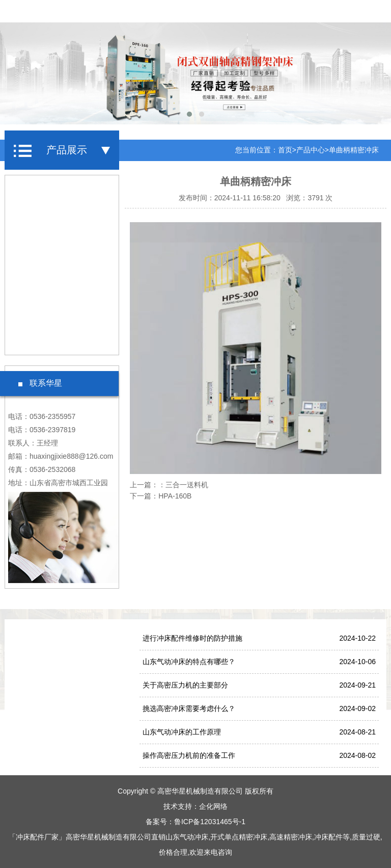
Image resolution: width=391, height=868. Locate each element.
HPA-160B (175, 496)
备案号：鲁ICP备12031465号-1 (195, 822)
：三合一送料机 (183, 485)
